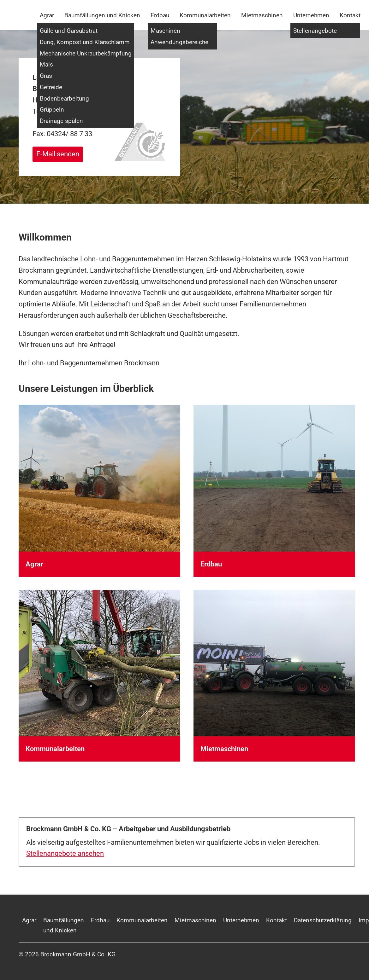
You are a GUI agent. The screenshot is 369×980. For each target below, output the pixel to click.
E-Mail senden (58, 154)
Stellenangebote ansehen (65, 853)
